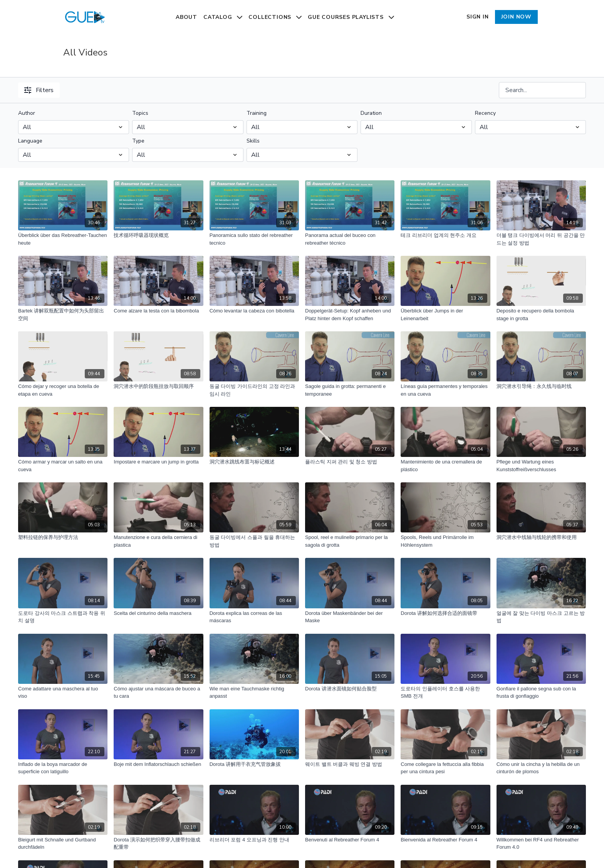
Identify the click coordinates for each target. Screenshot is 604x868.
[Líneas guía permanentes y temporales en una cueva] (445, 390)
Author (27, 113)
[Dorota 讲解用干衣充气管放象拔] (254, 764)
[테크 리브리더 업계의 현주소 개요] (445, 235)
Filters (39, 90)
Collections (275, 17)
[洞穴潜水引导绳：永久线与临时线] (541, 386)
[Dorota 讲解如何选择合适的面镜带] (445, 613)
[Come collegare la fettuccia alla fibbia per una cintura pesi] (445, 768)
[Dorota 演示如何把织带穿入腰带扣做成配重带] (158, 844)
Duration (371, 113)
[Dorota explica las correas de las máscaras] (254, 617)
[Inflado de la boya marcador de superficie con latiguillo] (63, 768)
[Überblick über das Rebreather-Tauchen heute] (63, 239)
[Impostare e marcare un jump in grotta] (158, 462)
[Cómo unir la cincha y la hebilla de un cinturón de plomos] (541, 768)
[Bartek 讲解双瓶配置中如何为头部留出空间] (63, 315)
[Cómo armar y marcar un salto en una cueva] (63, 466)
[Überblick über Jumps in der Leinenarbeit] (445, 315)
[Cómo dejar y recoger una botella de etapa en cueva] (63, 390)
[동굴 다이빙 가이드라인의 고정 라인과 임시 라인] (254, 390)
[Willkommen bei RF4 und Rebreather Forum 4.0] (541, 844)
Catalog (223, 17)
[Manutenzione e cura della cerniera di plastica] (158, 541)
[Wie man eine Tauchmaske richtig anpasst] (254, 693)
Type (138, 141)
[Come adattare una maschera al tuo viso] (63, 693)
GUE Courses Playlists (351, 17)
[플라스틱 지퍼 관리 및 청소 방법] (350, 462)
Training (257, 113)
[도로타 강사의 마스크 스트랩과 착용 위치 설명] (63, 617)
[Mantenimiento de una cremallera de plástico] (445, 466)
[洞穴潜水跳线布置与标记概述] (254, 462)
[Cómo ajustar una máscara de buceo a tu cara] (158, 693)
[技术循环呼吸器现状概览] (158, 235)
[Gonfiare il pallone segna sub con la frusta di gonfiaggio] (541, 693)
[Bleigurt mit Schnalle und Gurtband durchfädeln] (63, 844)
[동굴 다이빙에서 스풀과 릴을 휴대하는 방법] (254, 541)
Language (30, 141)
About (186, 17)
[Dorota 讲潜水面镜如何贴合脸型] (350, 689)
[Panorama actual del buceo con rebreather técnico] (350, 239)
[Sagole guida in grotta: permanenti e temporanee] (350, 390)
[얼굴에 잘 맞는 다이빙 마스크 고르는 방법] (541, 617)
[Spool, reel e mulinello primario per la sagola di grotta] (350, 541)
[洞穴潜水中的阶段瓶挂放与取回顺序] (158, 386)
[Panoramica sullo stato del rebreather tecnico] (254, 239)
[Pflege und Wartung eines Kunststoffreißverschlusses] (541, 466)
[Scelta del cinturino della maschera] (158, 613)
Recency (485, 113)
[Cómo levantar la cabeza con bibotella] (254, 311)
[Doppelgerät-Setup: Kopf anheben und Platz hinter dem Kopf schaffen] (350, 315)
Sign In (478, 17)
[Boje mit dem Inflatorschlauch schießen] (158, 764)
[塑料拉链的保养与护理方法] (63, 537)
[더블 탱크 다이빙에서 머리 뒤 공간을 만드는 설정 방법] (541, 239)
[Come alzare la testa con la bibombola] (158, 311)
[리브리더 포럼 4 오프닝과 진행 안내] (254, 840)
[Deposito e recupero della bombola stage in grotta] (541, 315)
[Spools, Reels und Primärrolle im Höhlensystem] (445, 541)
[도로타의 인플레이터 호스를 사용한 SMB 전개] (445, 693)
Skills (253, 141)
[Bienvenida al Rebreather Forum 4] (445, 840)
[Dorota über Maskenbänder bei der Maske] (350, 617)
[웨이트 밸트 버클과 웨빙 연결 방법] (350, 764)
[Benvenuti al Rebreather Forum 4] (350, 840)
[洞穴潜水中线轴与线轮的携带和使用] (541, 537)
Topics (140, 113)
